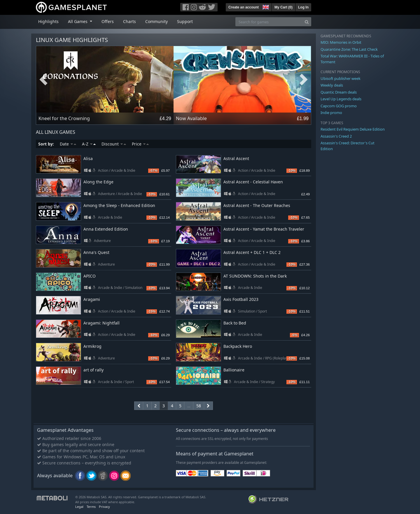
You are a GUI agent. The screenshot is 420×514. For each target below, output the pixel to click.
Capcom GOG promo (339, 106)
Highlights (48, 21)
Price (140, 144)
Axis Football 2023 (241, 299)
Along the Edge (98, 182)
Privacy (104, 507)
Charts (129, 21)
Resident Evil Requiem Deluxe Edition (353, 129)
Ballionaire (234, 370)
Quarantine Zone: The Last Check (349, 49)
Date (68, 144)
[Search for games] (269, 22)
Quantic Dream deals (339, 92)
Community (156, 21)
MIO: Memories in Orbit (341, 42)
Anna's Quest (96, 252)
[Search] (307, 22)
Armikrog (92, 346)
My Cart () (283, 7)
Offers (108, 21)
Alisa (88, 158)
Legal (79, 507)
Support (185, 21)
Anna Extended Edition (106, 229)
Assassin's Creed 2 (336, 136)
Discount (114, 144)
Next (304, 80)
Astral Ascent (236, 158)
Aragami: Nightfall (101, 323)
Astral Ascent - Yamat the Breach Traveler (264, 229)
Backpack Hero (238, 346)
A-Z (89, 144)
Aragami (92, 299)
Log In (303, 7)
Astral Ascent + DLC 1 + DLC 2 (252, 252)
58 (199, 406)
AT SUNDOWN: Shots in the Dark (255, 276)
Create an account (244, 7)
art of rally (93, 370)
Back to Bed (235, 323)
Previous (43, 80)
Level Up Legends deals (341, 99)
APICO (90, 276)
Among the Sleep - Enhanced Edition (119, 205)
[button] (265, 6)
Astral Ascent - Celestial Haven (253, 182)
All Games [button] (78, 21)
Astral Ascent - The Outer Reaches (257, 205)
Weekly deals (332, 85)
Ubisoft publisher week (341, 78)
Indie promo (331, 113)
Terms (91, 507)
